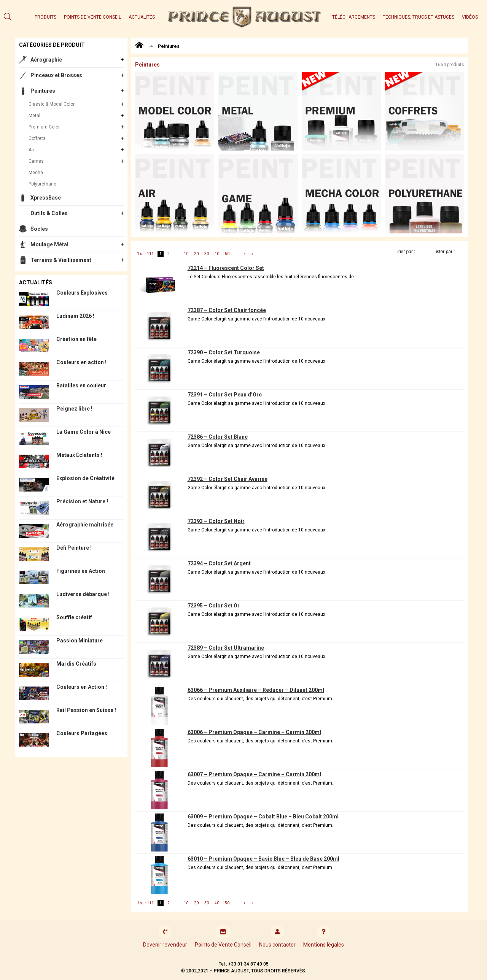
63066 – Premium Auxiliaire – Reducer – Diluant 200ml (256, 690)
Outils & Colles (49, 213)
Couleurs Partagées (82, 733)
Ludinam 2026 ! (75, 316)
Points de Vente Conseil (92, 17)
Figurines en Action (81, 571)
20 (196, 254)
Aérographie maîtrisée (85, 525)
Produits (45, 17)
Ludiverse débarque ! (83, 594)
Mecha (36, 173)
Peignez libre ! (74, 409)
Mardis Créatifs (76, 664)
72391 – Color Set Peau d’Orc (225, 395)
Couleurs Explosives (82, 293)
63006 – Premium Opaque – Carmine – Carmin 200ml (254, 732)
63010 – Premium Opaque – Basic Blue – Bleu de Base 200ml (263, 859)
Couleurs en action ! (81, 362)
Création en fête (76, 339)
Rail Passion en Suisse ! (86, 710)
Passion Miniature (80, 641)
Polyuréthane (42, 184)
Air (31, 150)
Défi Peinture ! (74, 548)
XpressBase (46, 198)
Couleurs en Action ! (82, 687)
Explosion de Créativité (85, 478)
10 (186, 254)
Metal (34, 116)
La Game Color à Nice (84, 432)
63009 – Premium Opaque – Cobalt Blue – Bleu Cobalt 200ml (263, 817)
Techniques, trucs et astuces (419, 17)
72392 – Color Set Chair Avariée (228, 479)
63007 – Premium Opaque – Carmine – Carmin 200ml (254, 774)
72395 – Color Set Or (214, 606)
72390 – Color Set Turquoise (224, 352)
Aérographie (46, 60)
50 (227, 254)
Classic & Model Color (52, 104)
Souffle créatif (74, 617)
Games (36, 161)
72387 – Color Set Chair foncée (227, 310)
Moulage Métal (49, 244)
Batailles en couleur (81, 385)
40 (217, 254)
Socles (39, 229)
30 (207, 254)
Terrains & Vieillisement (61, 260)
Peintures (43, 91)
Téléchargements (354, 17)
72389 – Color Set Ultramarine (226, 648)
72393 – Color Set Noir (216, 521)
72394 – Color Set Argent (219, 563)
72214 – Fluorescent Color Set (226, 268)
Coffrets (37, 138)
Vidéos (470, 17)
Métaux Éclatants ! (79, 455)
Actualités (142, 17)
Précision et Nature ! (82, 501)
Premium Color (44, 127)
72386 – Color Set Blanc (218, 437)
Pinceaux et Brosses (56, 75)
